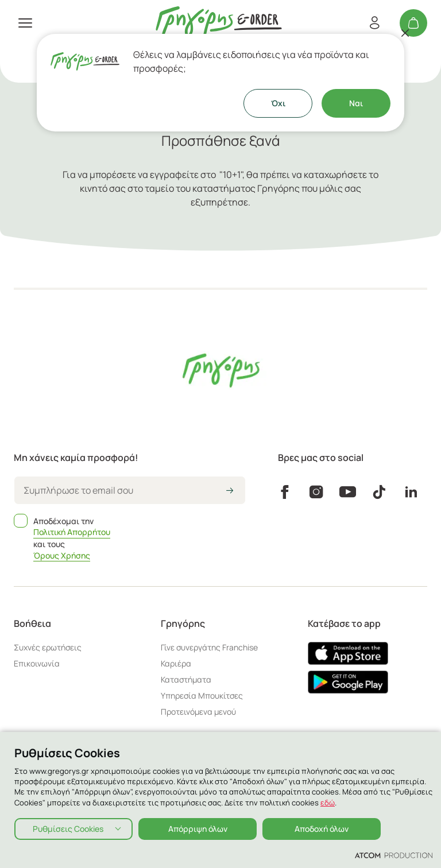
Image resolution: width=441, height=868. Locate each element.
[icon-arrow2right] (230, 491)
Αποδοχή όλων (322, 829)
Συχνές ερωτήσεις (48, 647)
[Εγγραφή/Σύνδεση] (374, 23)
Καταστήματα (186, 679)
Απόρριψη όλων (198, 829)
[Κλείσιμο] (405, 33)
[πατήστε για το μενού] (25, 23)
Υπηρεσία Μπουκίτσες (202, 695)
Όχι (278, 103)
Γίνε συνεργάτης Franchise (209, 647)
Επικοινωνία (37, 663)
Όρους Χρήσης (62, 555)
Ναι (356, 103)
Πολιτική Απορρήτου (72, 532)
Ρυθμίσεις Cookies (68, 829)
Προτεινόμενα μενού (198, 712)
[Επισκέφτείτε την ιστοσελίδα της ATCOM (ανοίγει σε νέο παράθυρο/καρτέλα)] (394, 855)
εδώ (328, 803)
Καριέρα (176, 663)
